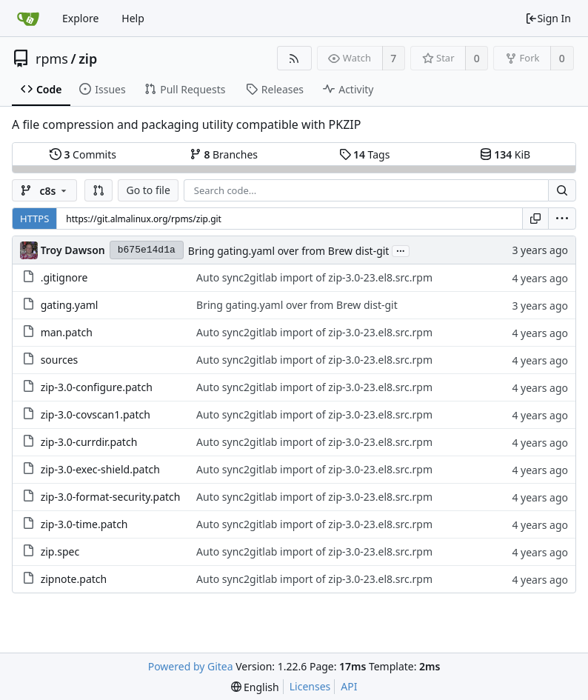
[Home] (28, 19)
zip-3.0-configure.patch (97, 387)
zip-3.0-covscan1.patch (96, 414)
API (349, 686)
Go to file (148, 190)
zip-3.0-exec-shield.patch (100, 469)
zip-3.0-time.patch (84, 524)
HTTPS (34, 219)
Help (133, 18)
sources (60, 360)
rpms (52, 59)
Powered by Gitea (191, 666)
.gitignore (64, 277)
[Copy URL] (535, 219)
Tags (365, 154)
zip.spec (60, 551)
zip (88, 59)
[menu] (562, 219)
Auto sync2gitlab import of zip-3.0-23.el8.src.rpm (314, 277)
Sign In (548, 18)
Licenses (310, 686)
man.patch (67, 332)
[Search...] (562, 190)
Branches (224, 154)
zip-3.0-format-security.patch (111, 497)
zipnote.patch (74, 579)
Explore (80, 18)
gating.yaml (70, 305)
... (401, 250)
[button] (98, 190)
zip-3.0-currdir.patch (89, 442)
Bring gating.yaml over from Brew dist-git (289, 251)
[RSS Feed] (294, 58)
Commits (83, 154)
